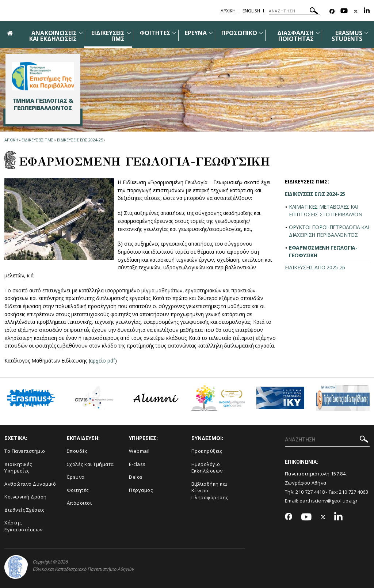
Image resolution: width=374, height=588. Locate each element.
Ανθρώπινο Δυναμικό (30, 484)
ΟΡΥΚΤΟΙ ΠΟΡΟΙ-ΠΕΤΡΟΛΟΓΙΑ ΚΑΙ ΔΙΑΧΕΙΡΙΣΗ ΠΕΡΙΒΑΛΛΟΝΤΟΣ (329, 231)
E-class (137, 464)
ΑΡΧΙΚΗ (228, 11)
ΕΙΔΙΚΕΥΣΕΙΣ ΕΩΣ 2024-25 (80, 140)
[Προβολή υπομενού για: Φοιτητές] (174, 33)
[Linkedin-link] (367, 12)
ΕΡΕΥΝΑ (196, 33)
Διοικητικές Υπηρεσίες (18, 468)
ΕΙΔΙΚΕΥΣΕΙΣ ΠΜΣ (108, 36)
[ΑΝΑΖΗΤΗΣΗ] (295, 11)
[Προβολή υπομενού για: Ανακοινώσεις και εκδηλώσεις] (81, 33)
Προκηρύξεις (207, 451)
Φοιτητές (78, 490)
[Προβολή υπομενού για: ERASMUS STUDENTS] (366, 33)
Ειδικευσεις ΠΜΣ (37, 140)
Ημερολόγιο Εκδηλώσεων (207, 468)
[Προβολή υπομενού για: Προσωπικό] (261, 33)
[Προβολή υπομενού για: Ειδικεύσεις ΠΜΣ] (129, 33)
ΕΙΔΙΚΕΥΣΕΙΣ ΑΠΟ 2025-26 (315, 267)
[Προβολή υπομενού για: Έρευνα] (211, 33)
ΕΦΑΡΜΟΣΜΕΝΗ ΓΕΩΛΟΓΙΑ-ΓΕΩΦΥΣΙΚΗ (323, 251)
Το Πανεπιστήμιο (25, 451)
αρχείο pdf (102, 361)
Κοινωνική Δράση (26, 497)
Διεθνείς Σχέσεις (24, 510)
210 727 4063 (354, 492)
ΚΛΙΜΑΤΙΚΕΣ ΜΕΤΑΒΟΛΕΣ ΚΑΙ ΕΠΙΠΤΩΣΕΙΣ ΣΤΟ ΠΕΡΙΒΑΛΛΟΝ (326, 210)
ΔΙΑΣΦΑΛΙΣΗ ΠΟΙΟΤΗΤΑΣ (296, 36)
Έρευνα (76, 477)
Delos (136, 477)
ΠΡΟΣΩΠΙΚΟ (239, 33)
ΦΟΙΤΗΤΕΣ (155, 33)
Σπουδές (77, 451)
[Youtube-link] (344, 12)
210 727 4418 (310, 492)
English (251, 11)
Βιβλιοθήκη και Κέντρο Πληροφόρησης (210, 491)
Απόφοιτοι (79, 503)
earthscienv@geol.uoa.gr (329, 501)
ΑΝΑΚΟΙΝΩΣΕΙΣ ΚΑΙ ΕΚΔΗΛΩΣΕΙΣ (53, 36)
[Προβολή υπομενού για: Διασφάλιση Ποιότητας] (318, 33)
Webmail (139, 451)
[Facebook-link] (332, 12)
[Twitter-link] (356, 12)
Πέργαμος (141, 490)
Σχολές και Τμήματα (90, 464)
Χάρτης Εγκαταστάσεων (24, 526)
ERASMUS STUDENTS (347, 36)
